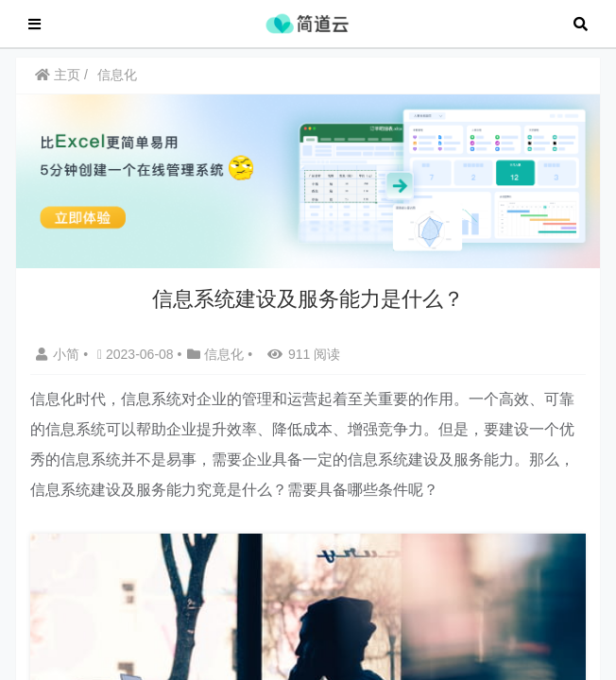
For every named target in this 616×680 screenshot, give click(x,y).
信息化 (117, 84)
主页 (58, 84)
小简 (60, 364)
